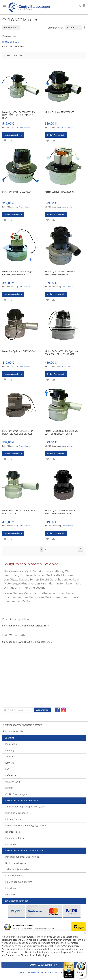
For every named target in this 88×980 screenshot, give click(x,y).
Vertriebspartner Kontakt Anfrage (22, 725)
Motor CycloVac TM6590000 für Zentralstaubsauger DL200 (61, 512)
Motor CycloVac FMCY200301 (17, 192)
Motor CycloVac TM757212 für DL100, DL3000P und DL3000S (18, 432)
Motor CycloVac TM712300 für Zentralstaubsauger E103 (60, 273)
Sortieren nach (55, 28)
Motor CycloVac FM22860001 (59, 192)
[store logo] (29, 7)
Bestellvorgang (13, 782)
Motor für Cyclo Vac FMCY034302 (19, 351)
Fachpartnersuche (14, 731)
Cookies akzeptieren (44, 965)
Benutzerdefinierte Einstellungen (44, 973)
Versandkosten (25, 127)
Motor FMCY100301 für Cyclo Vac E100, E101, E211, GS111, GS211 (62, 353)
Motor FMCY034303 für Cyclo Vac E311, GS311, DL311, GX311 (62, 432)
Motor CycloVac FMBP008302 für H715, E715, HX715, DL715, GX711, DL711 (19, 115)
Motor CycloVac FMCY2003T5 (59, 112)
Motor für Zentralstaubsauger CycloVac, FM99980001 (18, 273)
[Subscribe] (42, 710)
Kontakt (9, 788)
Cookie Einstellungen (16, 794)
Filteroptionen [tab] (11, 28)
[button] (5, 140)
